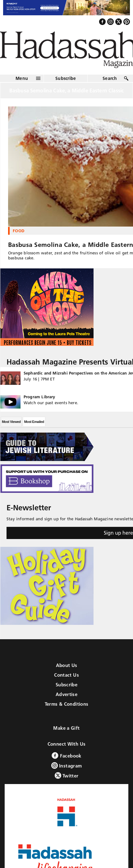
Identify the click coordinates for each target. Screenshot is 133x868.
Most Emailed (34, 422)
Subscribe (66, 78)
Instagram (67, 765)
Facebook (66, 755)
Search (110, 78)
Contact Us (66, 675)
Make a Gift (66, 728)
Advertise (66, 694)
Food (18, 231)
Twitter (67, 775)
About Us (67, 665)
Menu (22, 78)
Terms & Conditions (67, 704)
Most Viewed (11, 422)
